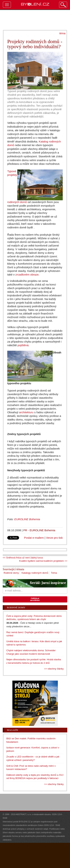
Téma (54, 573)
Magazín (12, 730)
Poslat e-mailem (34, 538)
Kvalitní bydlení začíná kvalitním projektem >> (43, 561)
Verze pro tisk (54, 538)
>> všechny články (54, 669)
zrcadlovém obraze (27, 275)
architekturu (26, 412)
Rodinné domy (11, 573)
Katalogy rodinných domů (35, 573)
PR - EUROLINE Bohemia (39, 530)
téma (62, 33)
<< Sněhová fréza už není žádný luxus (23, 558)
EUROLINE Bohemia (27, 519)
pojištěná (23, 345)
